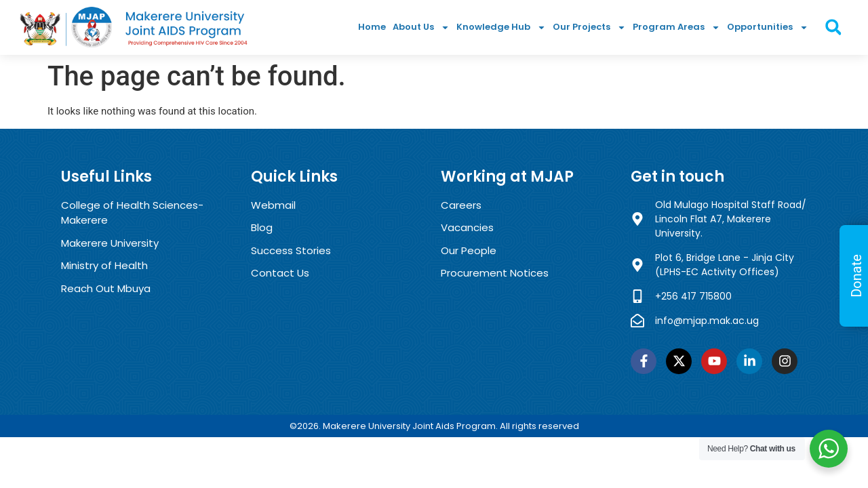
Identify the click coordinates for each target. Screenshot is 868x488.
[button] (833, 27)
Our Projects (589, 27)
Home (372, 27)
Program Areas (676, 27)
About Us (421, 27)
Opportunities (768, 27)
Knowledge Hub (501, 27)
